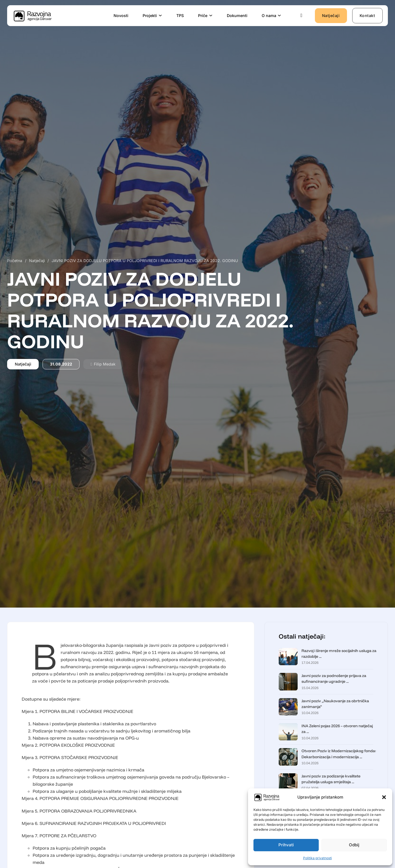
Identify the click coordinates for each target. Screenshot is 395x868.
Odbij (354, 845)
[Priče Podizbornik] (211, 16)
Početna (15, 261)
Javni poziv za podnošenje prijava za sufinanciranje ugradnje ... (334, 679)
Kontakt (367, 16)
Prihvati (286, 845)
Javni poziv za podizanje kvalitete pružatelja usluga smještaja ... (331, 779)
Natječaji (331, 16)
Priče (203, 16)
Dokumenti (237, 16)
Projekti (150, 16)
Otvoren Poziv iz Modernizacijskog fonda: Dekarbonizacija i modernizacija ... (339, 754)
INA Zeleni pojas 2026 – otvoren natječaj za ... (337, 729)
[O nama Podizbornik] (280, 16)
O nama (269, 16)
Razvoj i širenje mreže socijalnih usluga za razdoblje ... (339, 654)
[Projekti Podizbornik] (160, 16)
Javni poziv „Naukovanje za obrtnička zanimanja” (335, 704)
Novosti (121, 16)
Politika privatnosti (318, 858)
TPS (180, 16)
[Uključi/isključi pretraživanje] (301, 16)
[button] (384, 797)
